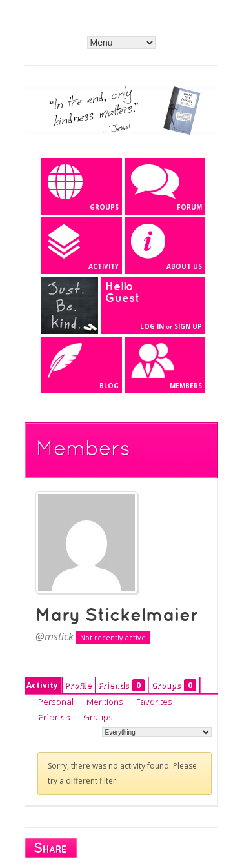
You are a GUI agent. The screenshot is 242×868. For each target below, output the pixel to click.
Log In (152, 326)
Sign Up (188, 326)
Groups (174, 685)
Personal (55, 701)
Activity (42, 685)
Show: (88, 732)
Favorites (154, 701)
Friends (121, 685)
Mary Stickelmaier (117, 616)
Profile (78, 685)
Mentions (104, 701)
